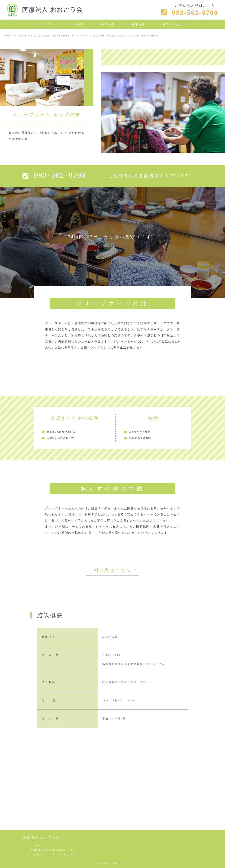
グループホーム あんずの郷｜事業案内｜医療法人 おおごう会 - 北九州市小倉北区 (117, 36)
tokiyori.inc (121, 863)
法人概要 (77, 24)
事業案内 (108, 24)
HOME (48, 24)
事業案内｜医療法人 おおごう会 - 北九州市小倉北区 (44, 36)
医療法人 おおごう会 (41, 837)
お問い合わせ (173, 24)
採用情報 (139, 24)
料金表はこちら (113, 570)
